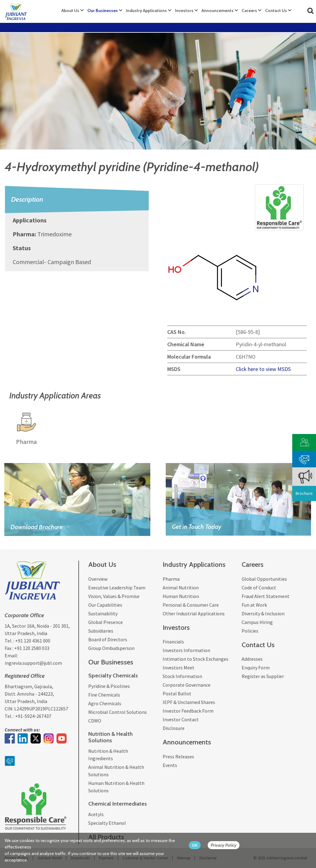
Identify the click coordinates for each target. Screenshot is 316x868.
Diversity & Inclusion (263, 613)
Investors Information (186, 650)
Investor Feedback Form (188, 711)
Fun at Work (254, 605)
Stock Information (182, 676)
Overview (98, 579)
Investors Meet (179, 668)
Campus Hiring (257, 622)
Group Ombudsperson (111, 648)
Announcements (218, 11)
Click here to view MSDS (263, 369)
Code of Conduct (259, 588)
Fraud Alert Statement (266, 596)
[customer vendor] (304, 442)
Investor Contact (181, 719)
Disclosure (174, 728)
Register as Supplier (263, 676)
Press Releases (178, 756)
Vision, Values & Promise (114, 596)
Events (170, 765)
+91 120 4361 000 (33, 641)
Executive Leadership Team (117, 588)
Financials (173, 642)
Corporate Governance (187, 685)
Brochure (304, 493)
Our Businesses (103, 11)
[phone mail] (304, 458)
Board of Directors (108, 639)
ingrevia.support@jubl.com (33, 663)
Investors (184, 11)
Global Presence (106, 622)
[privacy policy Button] (227, 845)
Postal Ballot (177, 693)
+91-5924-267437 (33, 716)
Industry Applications (146, 11)
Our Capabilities (105, 605)
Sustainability (103, 613)
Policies (250, 631)
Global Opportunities (264, 579)
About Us (70, 11)
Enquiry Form (256, 668)
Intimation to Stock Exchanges (195, 659)
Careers (249, 11)
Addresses (252, 659)
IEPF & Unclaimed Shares (189, 702)
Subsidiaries (101, 631)
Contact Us (276, 11)
